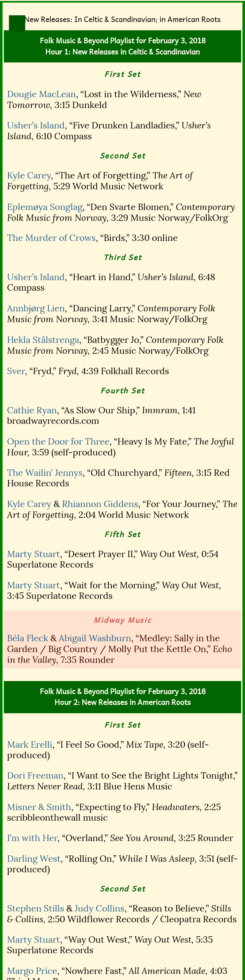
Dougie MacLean (41, 94)
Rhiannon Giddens (100, 504)
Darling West (34, 859)
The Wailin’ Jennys (45, 473)
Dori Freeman (35, 776)
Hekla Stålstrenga (43, 340)
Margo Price (32, 971)
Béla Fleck (28, 638)
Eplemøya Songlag (45, 207)
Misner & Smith (39, 807)
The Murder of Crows (51, 238)
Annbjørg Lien (36, 308)
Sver (16, 371)
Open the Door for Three (58, 442)
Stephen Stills (36, 908)
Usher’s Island (36, 125)
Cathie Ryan (32, 410)
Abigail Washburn (95, 638)
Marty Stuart (33, 554)
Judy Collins (100, 908)
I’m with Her (32, 838)
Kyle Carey (29, 175)
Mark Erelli (30, 745)
